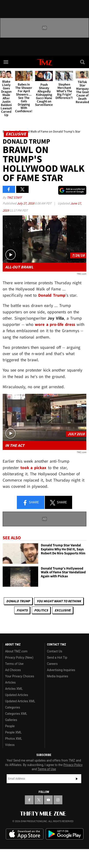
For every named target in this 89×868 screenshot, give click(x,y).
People (10, 726)
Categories (13, 707)
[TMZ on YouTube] (48, 800)
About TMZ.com (16, 651)
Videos (10, 745)
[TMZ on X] (39, 800)
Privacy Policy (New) (19, 658)
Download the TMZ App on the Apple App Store (25, 834)
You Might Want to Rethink (59, 601)
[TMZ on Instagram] (58, 800)
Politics (41, 610)
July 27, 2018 (26, 203)
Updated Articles (17, 695)
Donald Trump (18, 601)
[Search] (83, 62)
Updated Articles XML (20, 701)
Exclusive (63, 610)
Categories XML (16, 714)
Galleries (11, 720)
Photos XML (14, 739)
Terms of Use (14, 664)
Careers (52, 664)
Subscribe (77, 779)
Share (31, 502)
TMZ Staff (14, 197)
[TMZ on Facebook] (29, 800)
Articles (10, 682)
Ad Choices (13, 670)
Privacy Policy (73, 765)
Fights (22, 610)
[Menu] (6, 62)
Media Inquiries (58, 676)
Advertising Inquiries (61, 670)
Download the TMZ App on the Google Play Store (65, 834)
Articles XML (14, 689)
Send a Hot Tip (57, 658)
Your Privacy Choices (20, 676)
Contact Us (55, 651)
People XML (13, 732)
